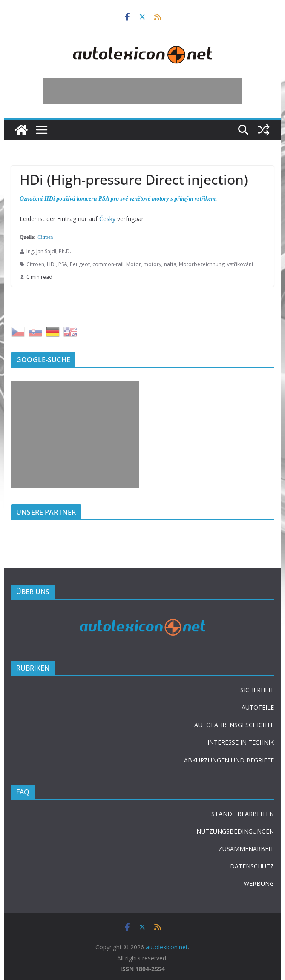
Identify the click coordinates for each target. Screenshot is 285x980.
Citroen (45, 237)
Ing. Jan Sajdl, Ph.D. (49, 251)
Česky (107, 219)
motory (153, 264)
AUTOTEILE (258, 707)
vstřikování (240, 264)
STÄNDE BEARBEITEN (243, 814)
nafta (170, 264)
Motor (134, 264)
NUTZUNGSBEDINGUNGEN (235, 831)
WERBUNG (259, 884)
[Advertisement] (142, 91)
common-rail (108, 264)
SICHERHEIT (257, 690)
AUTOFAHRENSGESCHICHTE (234, 725)
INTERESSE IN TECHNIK (241, 742)
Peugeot (80, 264)
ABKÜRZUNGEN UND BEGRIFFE (229, 760)
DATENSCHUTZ (252, 866)
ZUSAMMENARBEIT (246, 849)
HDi (51, 264)
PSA (63, 264)
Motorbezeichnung (202, 264)
